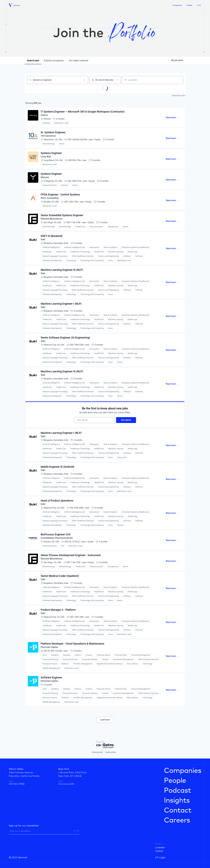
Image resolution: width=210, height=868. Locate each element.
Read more (173, 118)
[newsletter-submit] (76, 831)
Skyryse (45, 177)
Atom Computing (50, 198)
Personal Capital (49, 647)
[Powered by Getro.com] (105, 745)
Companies (177, 5)
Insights (177, 801)
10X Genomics (48, 136)
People (189, 5)
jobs (33, 60)
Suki (43, 239)
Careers (177, 820)
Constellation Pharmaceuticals (57, 538)
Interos (44, 115)
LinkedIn (160, 848)
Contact (178, 810)
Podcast (177, 791)
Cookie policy (110, 752)
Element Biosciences (52, 219)
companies (54, 60)
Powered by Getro (179, 96)
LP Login (160, 857)
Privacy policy (97, 752)
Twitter (159, 851)
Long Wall (46, 157)
